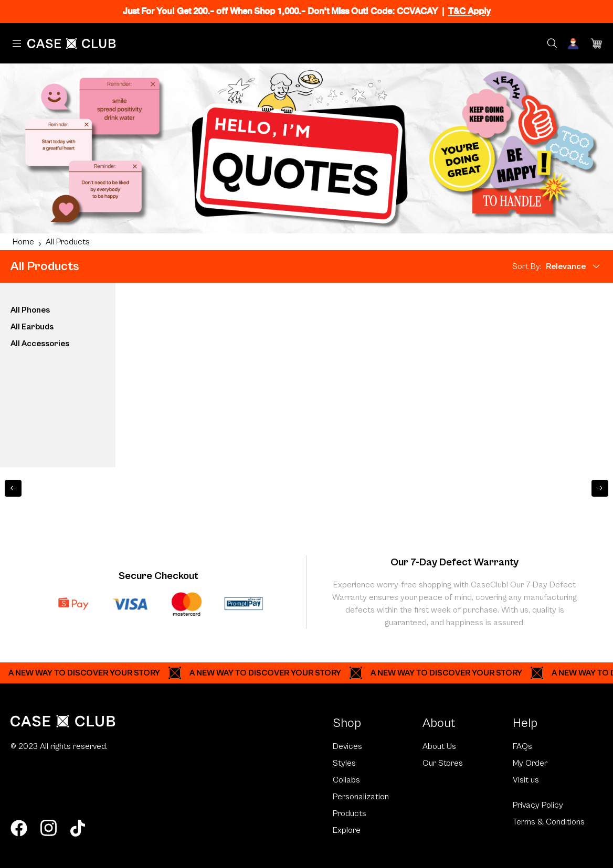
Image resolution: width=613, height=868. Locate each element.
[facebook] (19, 828)
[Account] (574, 44)
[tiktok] (78, 828)
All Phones (30, 310)
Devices (347, 746)
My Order (530, 763)
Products (350, 813)
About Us (439, 746)
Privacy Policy (538, 805)
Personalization (361, 797)
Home (23, 242)
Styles (344, 763)
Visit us (526, 780)
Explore (347, 830)
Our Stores (443, 763)
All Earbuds (32, 327)
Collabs (346, 780)
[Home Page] (72, 44)
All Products (68, 242)
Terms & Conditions (549, 822)
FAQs (522, 746)
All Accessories (40, 344)
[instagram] (48, 828)
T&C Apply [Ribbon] (469, 11)
